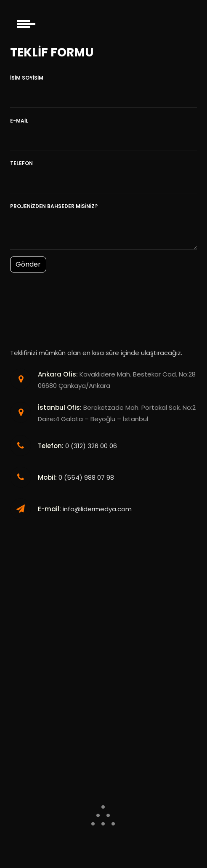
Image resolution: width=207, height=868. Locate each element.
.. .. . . (103, 811)
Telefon (21, 163)
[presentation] (74, 300)
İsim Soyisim (27, 78)
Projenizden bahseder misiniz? (54, 206)
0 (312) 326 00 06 (91, 446)
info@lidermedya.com (97, 509)
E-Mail (19, 121)
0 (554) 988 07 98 (86, 477)
